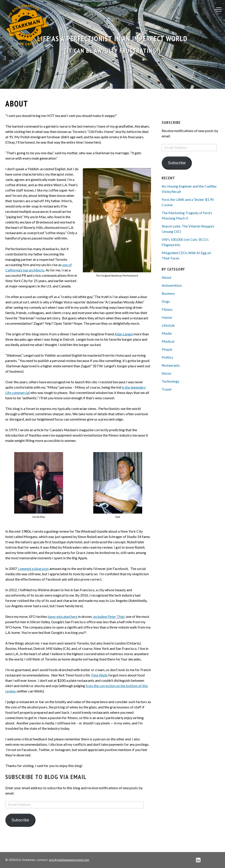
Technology (171, 381)
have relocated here (63, 616)
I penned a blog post (33, 568)
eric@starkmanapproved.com (69, 860)
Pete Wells (99, 675)
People (167, 349)
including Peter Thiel (109, 616)
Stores (167, 373)
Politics (167, 357)
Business (168, 293)
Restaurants (171, 365)
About (167, 277)
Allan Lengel (124, 334)
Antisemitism (172, 285)
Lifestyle (168, 325)
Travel (167, 389)
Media (167, 333)
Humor (167, 317)
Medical (168, 341)
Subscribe (20, 820)
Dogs (166, 301)
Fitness (167, 309)
